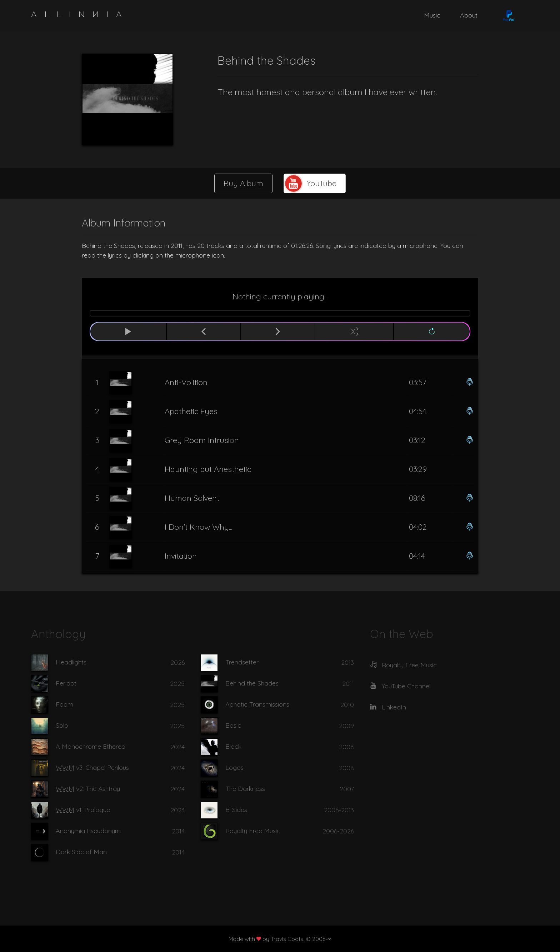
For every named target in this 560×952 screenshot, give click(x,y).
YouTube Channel (406, 686)
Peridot (66, 683)
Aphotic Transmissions (257, 704)
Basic (233, 725)
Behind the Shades (252, 683)
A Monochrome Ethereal (91, 746)
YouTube (322, 183)
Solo (62, 725)
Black (233, 746)
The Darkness (245, 789)
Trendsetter (242, 662)
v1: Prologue (83, 810)
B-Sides (236, 810)
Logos (234, 767)
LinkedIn (394, 707)
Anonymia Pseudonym (88, 831)
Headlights (71, 662)
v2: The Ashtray (88, 789)
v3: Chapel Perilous (92, 767)
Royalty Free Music (253, 831)
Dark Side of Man (81, 852)
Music (432, 15)
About (469, 15)
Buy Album (243, 183)
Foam (64, 704)
